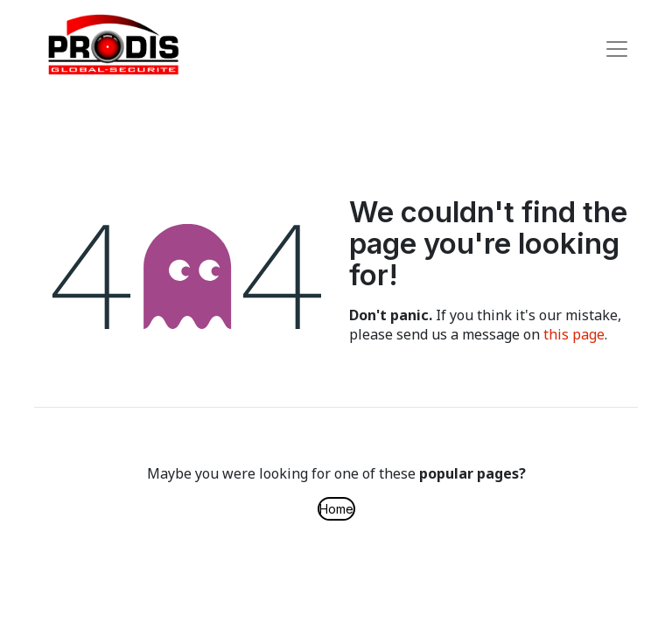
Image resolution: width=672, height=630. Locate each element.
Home (336, 509)
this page (574, 334)
